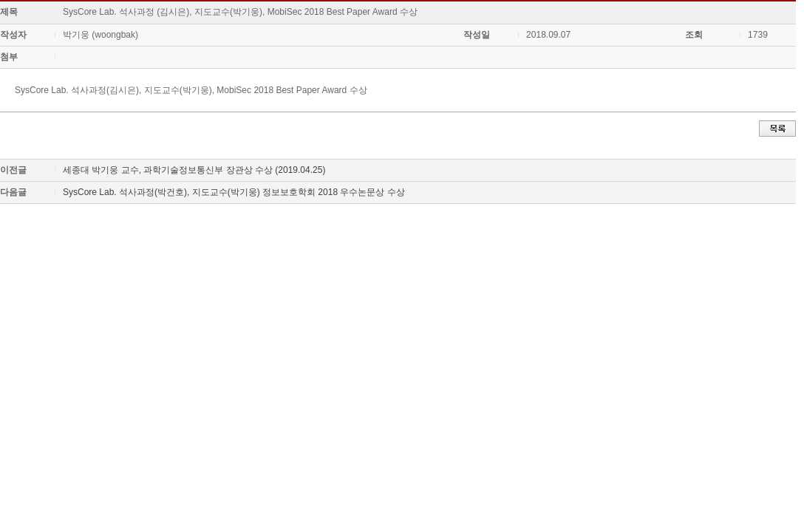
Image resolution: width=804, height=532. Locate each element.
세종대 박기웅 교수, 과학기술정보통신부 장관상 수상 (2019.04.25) (194, 170)
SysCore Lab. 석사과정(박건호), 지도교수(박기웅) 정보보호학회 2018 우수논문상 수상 (234, 192)
